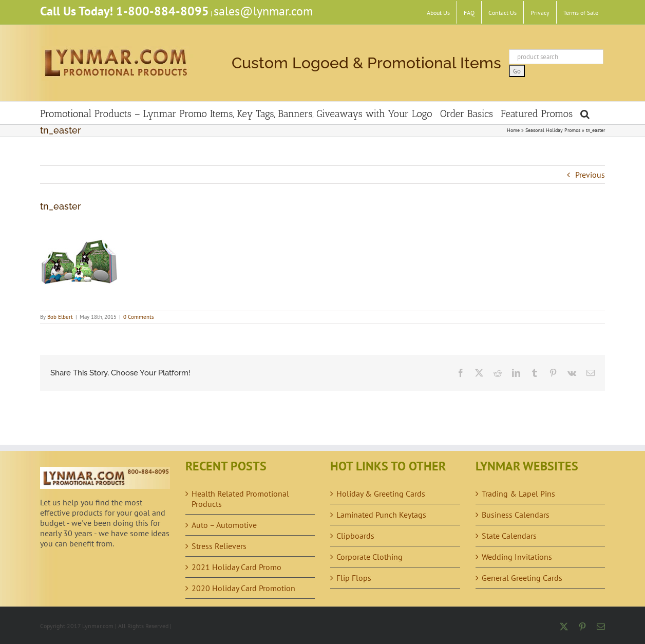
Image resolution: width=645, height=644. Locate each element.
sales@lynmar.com (263, 11)
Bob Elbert (60, 317)
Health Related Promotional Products (240, 499)
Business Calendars (516, 515)
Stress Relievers (219, 546)
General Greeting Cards (522, 578)
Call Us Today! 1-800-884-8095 (125, 11)
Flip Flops (354, 578)
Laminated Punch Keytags (381, 515)
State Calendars (509, 536)
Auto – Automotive (224, 525)
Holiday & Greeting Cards (381, 494)
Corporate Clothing (369, 557)
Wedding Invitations (517, 557)
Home (513, 130)
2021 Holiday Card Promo (236, 567)
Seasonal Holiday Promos (553, 130)
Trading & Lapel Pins (518, 494)
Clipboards (355, 536)
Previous (590, 175)
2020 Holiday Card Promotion (243, 588)
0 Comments (139, 317)
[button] (585, 113)
